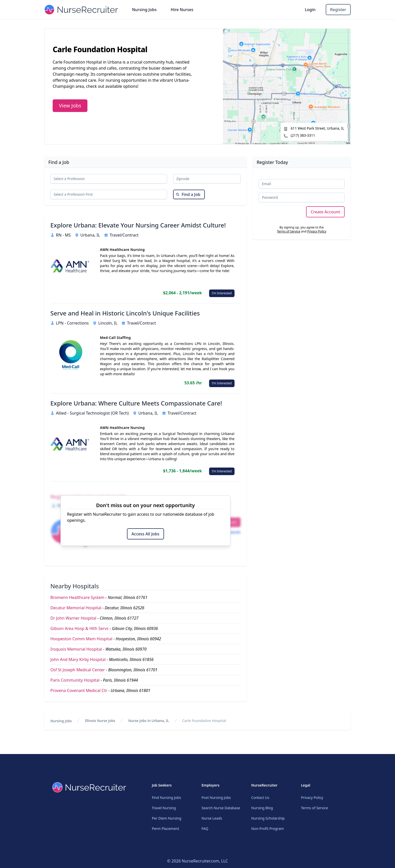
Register (338, 10)
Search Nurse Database (221, 808)
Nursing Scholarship (268, 818)
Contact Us (260, 798)
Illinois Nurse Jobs (100, 721)
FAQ (205, 829)
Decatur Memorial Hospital (76, 608)
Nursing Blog (262, 808)
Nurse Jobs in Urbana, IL (149, 721)
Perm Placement (166, 829)
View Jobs (70, 106)
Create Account (325, 212)
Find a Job (188, 194)
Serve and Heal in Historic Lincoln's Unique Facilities (125, 313)
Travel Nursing (164, 808)
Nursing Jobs (144, 10)
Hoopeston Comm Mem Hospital (81, 639)
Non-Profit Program (267, 829)
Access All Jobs (145, 534)
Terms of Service (288, 231)
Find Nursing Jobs (167, 798)
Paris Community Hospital (75, 680)
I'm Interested (222, 293)
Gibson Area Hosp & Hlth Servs (79, 628)
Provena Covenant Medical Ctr (79, 690)
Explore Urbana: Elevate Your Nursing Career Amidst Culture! (138, 225)
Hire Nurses (182, 10)
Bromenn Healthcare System (77, 597)
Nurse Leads (212, 818)
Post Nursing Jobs (216, 798)
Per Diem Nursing (167, 818)
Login (310, 10)
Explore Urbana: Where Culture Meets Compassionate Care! (136, 403)
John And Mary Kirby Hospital (78, 659)
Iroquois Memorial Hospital (76, 649)
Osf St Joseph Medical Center (78, 670)
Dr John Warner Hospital (73, 618)
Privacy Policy (317, 231)
